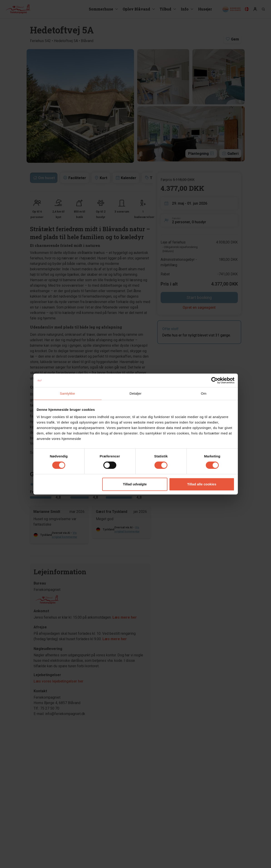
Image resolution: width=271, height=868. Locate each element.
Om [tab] (204, 393)
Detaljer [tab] (135, 393)
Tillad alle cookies (202, 484)
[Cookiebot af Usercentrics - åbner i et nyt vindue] (215, 380)
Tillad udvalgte (135, 484)
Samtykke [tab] (67, 393)
